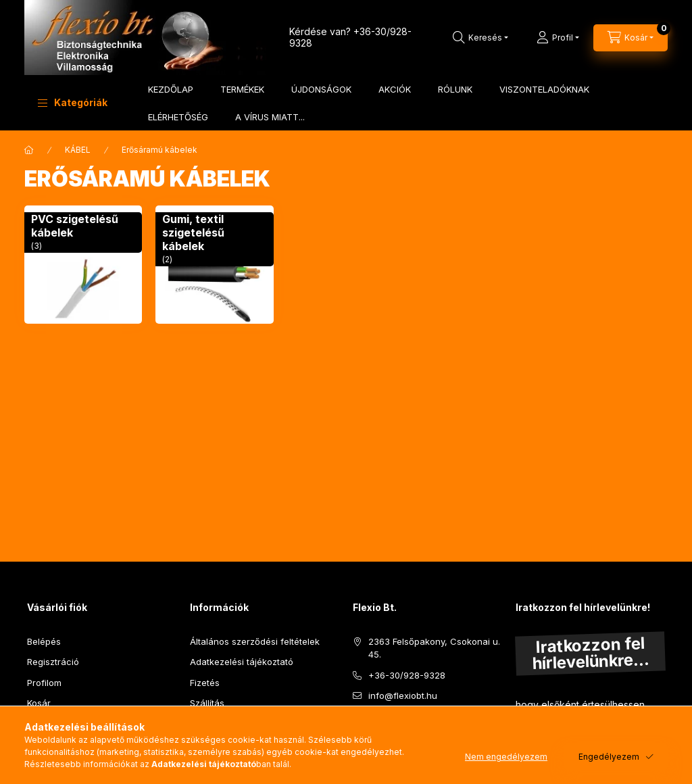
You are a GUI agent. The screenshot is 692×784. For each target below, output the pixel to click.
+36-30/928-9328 (407, 675)
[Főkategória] (29, 150)
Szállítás (207, 703)
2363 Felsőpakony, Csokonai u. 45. (434, 648)
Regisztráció (53, 662)
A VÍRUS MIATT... (270, 117)
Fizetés (205, 683)
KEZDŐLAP (171, 89)
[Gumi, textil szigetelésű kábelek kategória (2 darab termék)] (214, 264)
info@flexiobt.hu (403, 695)
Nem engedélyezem (506, 757)
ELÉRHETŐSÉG (178, 117)
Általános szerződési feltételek (255, 641)
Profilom (44, 683)
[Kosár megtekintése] (631, 38)
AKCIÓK (395, 89)
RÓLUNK (455, 89)
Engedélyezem (609, 757)
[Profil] (558, 38)
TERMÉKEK (242, 89)
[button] (73, 103)
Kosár (39, 703)
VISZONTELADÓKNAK (544, 89)
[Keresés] (480, 38)
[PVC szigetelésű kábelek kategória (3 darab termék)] (83, 264)
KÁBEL (78, 150)
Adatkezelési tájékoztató (242, 662)
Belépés (44, 641)
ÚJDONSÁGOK (321, 89)
